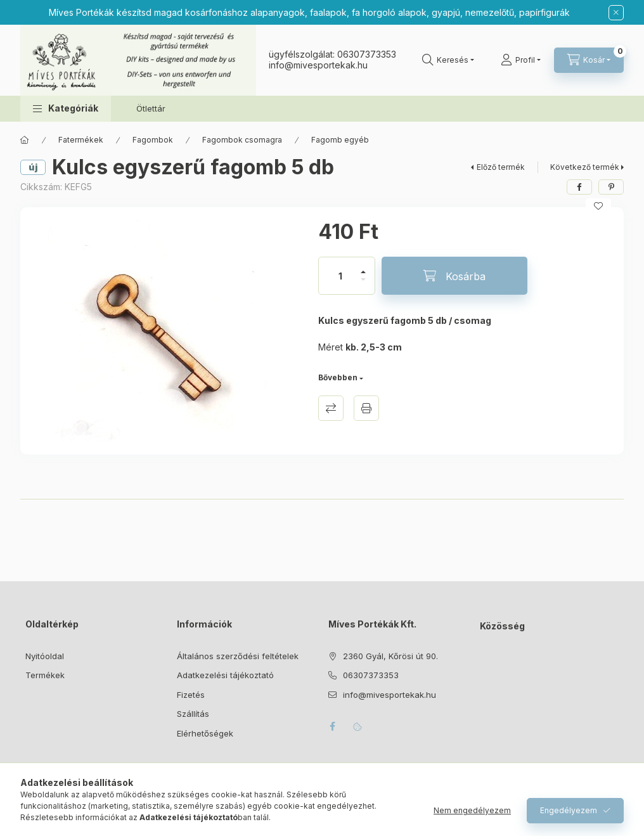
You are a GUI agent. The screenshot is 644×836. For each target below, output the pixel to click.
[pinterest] (611, 187)
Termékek (45, 675)
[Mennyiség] (340, 276)
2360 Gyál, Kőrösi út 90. (390, 656)
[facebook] (579, 187)
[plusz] (363, 267)
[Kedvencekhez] (598, 206)
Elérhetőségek (205, 733)
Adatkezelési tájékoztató (225, 675)
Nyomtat (366, 408)
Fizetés (191, 695)
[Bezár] (616, 13)
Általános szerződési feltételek (238, 656)
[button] (66, 109)
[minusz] (363, 285)
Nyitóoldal (45, 656)
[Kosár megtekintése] (589, 60)
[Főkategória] (25, 140)
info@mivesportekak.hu (390, 695)
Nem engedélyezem (472, 810)
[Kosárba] (454, 276)
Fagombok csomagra (242, 140)
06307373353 (367, 54)
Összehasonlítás (331, 408)
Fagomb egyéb (340, 140)
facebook (332, 726)
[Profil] (521, 60)
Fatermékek (81, 140)
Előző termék (501, 167)
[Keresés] (448, 60)
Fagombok (153, 140)
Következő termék (585, 167)
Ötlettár (151, 108)
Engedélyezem (569, 810)
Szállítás (193, 714)
